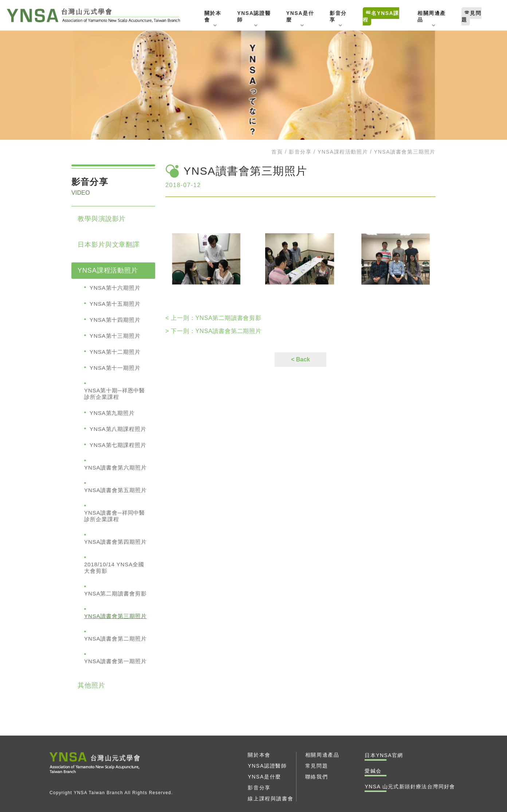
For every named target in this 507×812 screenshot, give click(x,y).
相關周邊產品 (322, 755)
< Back (300, 359)
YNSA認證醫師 (267, 766)
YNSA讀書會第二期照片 (213, 331)
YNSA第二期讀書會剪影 (213, 318)
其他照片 (91, 685)
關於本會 (259, 755)
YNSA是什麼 (264, 777)
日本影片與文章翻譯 (109, 245)
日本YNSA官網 (384, 755)
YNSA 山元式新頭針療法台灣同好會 (96, 15)
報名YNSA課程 (381, 16)
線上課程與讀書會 (270, 799)
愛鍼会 (373, 771)
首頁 (277, 152)
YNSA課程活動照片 (343, 152)
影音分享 (300, 152)
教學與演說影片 (102, 219)
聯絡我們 (317, 777)
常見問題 (471, 16)
